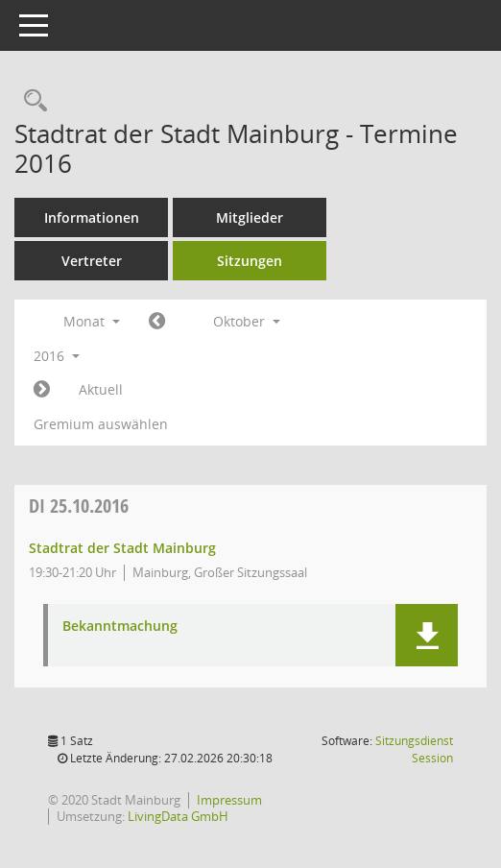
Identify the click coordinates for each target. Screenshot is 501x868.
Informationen (92, 217)
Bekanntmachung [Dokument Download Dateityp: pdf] (120, 627)
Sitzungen (250, 261)
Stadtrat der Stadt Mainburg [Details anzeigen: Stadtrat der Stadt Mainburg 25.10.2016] (122, 548)
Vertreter (92, 261)
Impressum (229, 800)
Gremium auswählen (101, 424)
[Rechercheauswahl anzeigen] (31, 101)
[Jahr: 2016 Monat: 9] (157, 322)
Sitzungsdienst (414, 749)
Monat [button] (92, 321)
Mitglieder (250, 217)
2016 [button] (57, 356)
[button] (427, 635)
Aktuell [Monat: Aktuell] (101, 389)
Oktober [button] (247, 321)
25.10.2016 (79, 506)
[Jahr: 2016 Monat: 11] (42, 390)
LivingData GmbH (178, 816)
